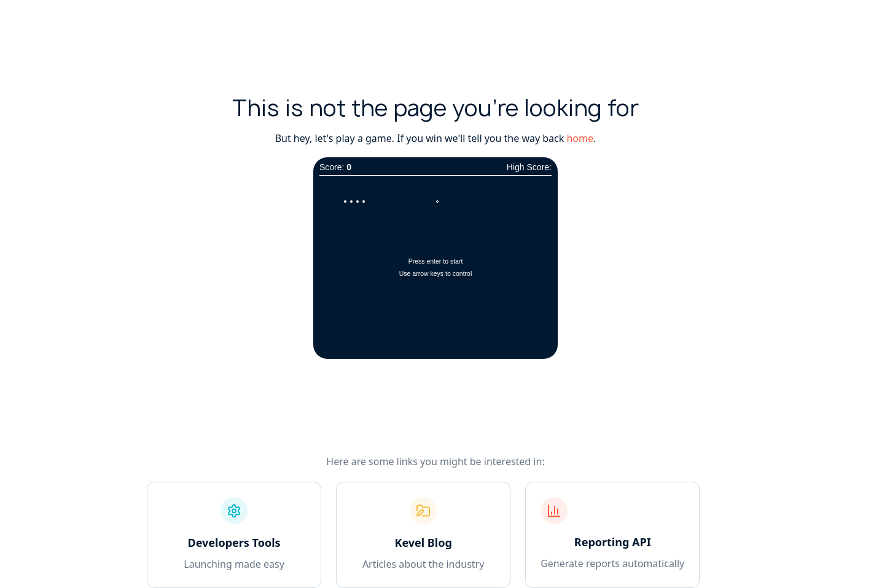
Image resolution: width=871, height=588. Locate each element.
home (580, 138)
